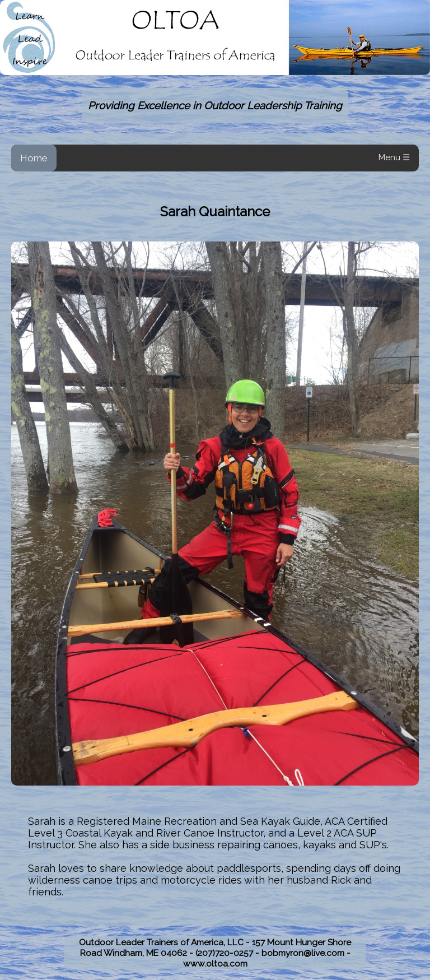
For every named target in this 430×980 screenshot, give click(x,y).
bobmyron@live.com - (306, 953)
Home (34, 158)
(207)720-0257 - (228, 953)
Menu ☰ (394, 157)
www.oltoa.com (215, 963)
